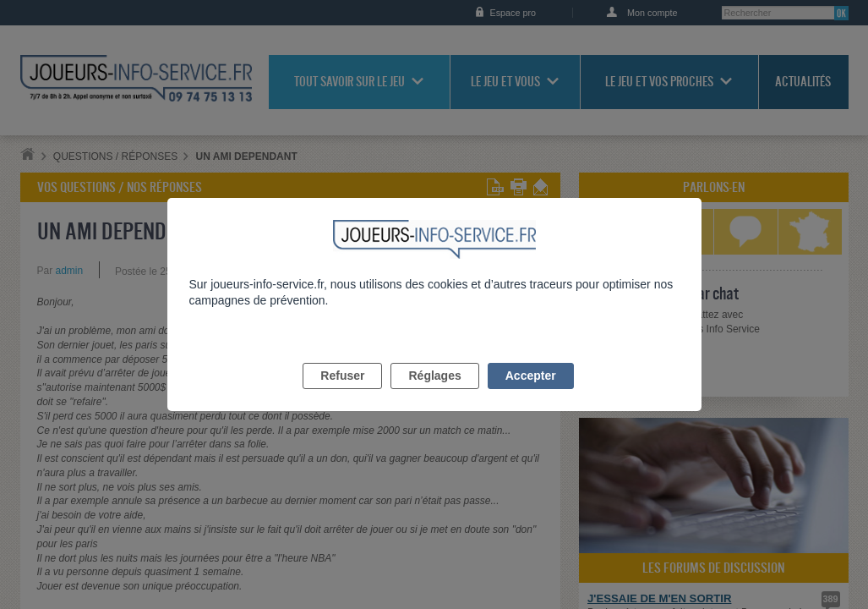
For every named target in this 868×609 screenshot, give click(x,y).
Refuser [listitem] (342, 395)
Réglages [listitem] (434, 395)
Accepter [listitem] (531, 395)
